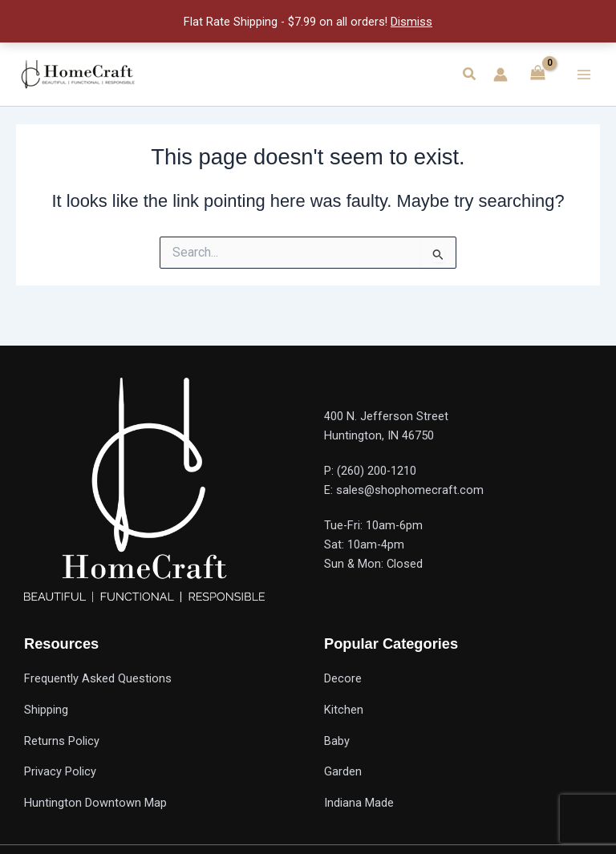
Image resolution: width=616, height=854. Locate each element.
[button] (470, 74)
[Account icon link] (500, 75)
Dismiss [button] (411, 22)
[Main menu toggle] (584, 74)
